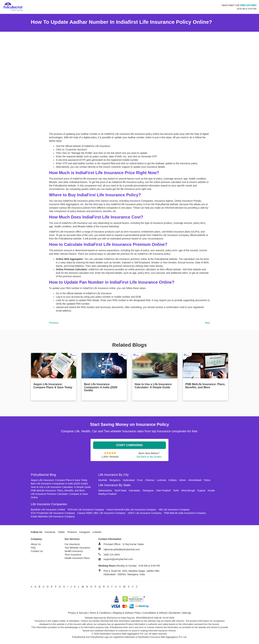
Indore (182, 480)
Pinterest (72, 532)
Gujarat (201, 490)
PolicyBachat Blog (43, 475)
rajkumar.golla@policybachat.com (122, 549)
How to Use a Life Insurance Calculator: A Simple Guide (61, 487)
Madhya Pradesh (108, 494)
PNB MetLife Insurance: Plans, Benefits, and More (58, 490)
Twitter (61, 532)
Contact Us (37, 551)
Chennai (150, 480)
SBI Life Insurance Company (174, 510)
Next (207, 323)
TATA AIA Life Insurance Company (86, 510)
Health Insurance (74, 551)
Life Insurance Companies (49, 504)
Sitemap (187, 613)
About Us (36, 544)
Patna (207, 480)
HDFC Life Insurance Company (145, 513)
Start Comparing (130, 445)
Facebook (50, 532)
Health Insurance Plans (77, 558)
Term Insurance (73, 555)
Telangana (148, 490)
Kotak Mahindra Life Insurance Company (53, 516)
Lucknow (161, 480)
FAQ (33, 548)
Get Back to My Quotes (149, 457)
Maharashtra (105, 490)
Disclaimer (175, 613)
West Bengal (188, 490)
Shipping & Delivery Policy (127, 613)
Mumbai (103, 480)
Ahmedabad (195, 480)
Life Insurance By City (113, 475)
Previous (54, 323)
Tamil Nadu (120, 490)
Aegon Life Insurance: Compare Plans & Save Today (59, 480)
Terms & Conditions (100, 613)
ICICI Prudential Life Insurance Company (53, 513)
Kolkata (173, 480)
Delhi (176, 490)
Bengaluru (115, 480)
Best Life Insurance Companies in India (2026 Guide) (59, 484)
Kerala (211, 490)
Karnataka (134, 490)
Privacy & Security (78, 613)
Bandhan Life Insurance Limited (48, 510)
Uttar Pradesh (163, 490)
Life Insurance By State (114, 485)
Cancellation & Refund (155, 613)
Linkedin (97, 532)
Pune (140, 480)
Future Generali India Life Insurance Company (131, 510)
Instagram (85, 532)
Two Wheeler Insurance (77, 548)
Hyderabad (129, 480)
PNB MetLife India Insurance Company (185, 513)
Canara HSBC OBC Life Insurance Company (101, 513)
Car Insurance (72, 544)
